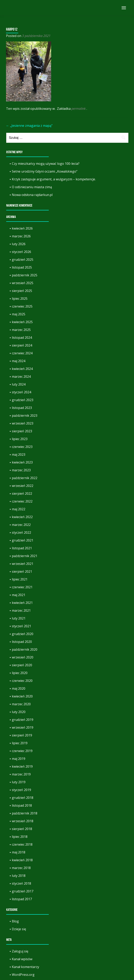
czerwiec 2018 (22, 844)
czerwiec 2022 (22, 501)
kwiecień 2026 (22, 228)
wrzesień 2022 (23, 486)
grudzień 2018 (23, 798)
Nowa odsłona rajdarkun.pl (32, 195)
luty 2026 (19, 244)
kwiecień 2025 (22, 322)
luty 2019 (19, 782)
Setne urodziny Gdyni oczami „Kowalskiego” (45, 171)
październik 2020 (25, 649)
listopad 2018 (22, 805)
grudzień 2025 (23, 260)
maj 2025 (19, 314)
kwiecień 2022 (22, 517)
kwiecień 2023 (22, 462)
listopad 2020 (22, 642)
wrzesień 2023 (23, 423)
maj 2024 (19, 361)
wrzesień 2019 (23, 727)
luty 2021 (19, 618)
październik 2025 (25, 275)
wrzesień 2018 (23, 821)
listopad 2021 (22, 548)
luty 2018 (19, 876)
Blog (15, 921)
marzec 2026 (21, 236)
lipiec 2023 (20, 439)
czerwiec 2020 (22, 681)
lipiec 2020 (20, 673)
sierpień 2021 (22, 571)
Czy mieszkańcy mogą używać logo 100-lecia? (46, 164)
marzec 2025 (21, 330)
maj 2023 (19, 455)
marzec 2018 (21, 868)
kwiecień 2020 (22, 696)
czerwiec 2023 (22, 447)
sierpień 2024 (22, 345)
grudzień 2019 (23, 720)
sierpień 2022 (22, 493)
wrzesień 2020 (23, 657)
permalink (79, 109)
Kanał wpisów (22, 959)
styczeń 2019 (21, 790)
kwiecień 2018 (22, 860)
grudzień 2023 (23, 400)
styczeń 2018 (21, 883)
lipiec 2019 (20, 743)
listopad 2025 (22, 267)
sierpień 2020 (22, 665)
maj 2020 (19, 688)
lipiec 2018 (20, 837)
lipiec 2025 (20, 299)
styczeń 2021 (21, 626)
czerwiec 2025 (22, 306)
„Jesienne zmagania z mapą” (29, 126)
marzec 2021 (21, 610)
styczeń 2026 (21, 252)
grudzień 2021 (23, 540)
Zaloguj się (20, 951)
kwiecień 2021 (22, 603)
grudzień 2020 (23, 634)
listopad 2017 (22, 899)
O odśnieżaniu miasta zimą (32, 187)
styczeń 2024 (21, 392)
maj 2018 (19, 852)
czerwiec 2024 (22, 353)
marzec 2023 (21, 470)
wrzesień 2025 (23, 283)
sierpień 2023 (22, 431)
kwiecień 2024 (22, 369)
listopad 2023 (22, 408)
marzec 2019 (21, 774)
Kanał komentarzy (25, 967)
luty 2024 (19, 384)
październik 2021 (25, 556)
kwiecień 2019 (22, 766)
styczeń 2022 (21, 532)
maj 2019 (19, 759)
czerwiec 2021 (22, 587)
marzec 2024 (21, 377)
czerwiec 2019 (22, 751)
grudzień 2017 (23, 891)
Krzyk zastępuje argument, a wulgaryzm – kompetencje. (54, 179)
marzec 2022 (21, 525)
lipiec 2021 (20, 579)
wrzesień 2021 (23, 564)
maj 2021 (19, 595)
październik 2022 (25, 478)
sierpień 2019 (22, 735)
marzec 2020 (21, 704)
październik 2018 (25, 813)
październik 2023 (25, 416)
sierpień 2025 (22, 291)
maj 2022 (19, 509)
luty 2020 (19, 712)
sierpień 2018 (22, 829)
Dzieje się (19, 929)
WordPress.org (23, 975)
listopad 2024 (22, 338)
